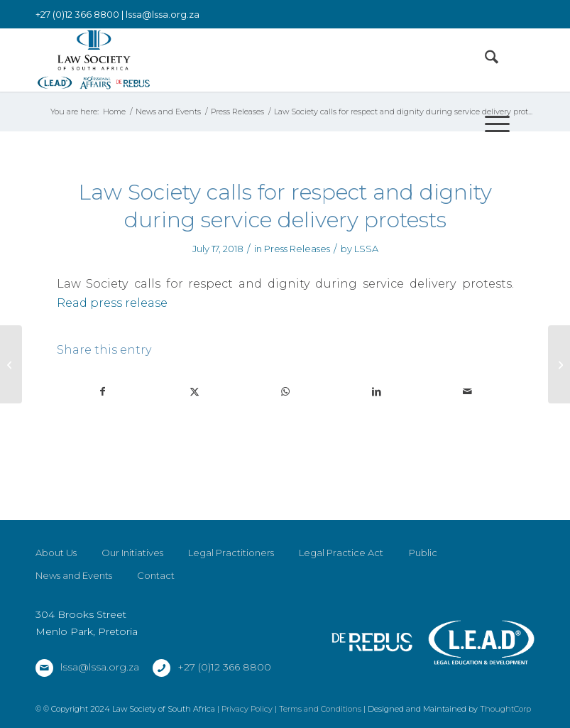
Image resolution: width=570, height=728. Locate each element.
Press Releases (297, 249)
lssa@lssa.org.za (163, 14)
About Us (56, 553)
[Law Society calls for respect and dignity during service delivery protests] (559, 364)
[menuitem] (484, 60)
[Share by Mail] (467, 392)
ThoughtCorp (505, 709)
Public (423, 553)
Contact (156, 575)
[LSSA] (94, 60)
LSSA (366, 249)
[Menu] (490, 124)
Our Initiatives (132, 553)
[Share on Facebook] (103, 392)
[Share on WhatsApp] (285, 392)
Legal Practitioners (231, 553)
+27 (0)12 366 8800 (224, 667)
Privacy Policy (247, 709)
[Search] (484, 60)
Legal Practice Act (341, 553)
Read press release (112, 303)
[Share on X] (194, 392)
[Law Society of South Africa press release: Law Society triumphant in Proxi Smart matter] (11, 364)
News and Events (74, 575)
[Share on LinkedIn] (377, 392)
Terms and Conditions (320, 709)
